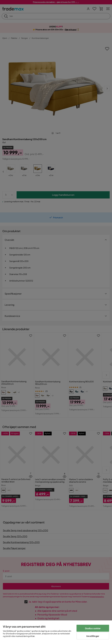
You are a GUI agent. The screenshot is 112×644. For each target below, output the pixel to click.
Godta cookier (93, 628)
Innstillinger (93, 636)
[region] (56, 632)
